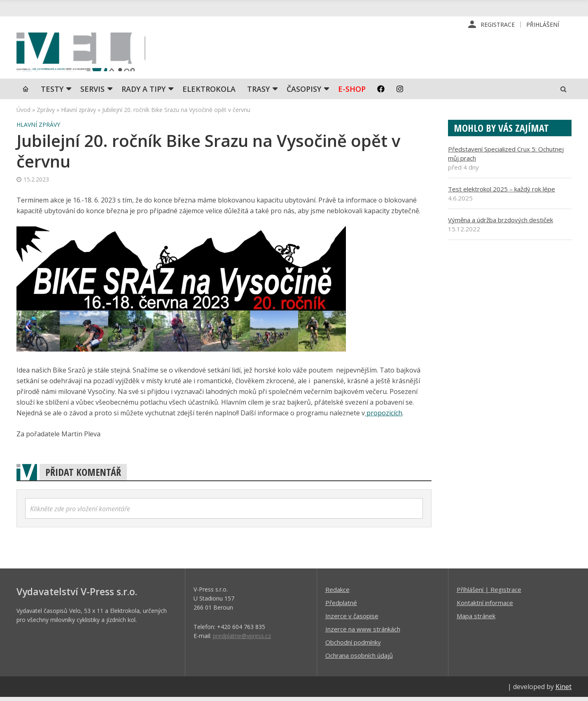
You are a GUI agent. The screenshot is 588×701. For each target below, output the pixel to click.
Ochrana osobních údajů (359, 659)
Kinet (563, 690)
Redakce (337, 593)
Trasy (258, 93)
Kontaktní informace (485, 606)
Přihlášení (543, 24)
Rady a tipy (143, 93)
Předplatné (341, 606)
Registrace (498, 24)
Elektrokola (209, 93)
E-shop (352, 93)
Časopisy (304, 93)
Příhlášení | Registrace (489, 593)
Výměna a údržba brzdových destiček (500, 224)
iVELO (86, 54)
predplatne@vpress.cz (242, 639)
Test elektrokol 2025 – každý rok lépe (502, 193)
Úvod (23, 113)
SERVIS (92, 93)
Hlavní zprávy (78, 113)
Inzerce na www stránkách (363, 633)
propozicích (384, 417)
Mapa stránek (476, 619)
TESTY (52, 93)
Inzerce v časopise (352, 619)
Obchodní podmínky (353, 646)
